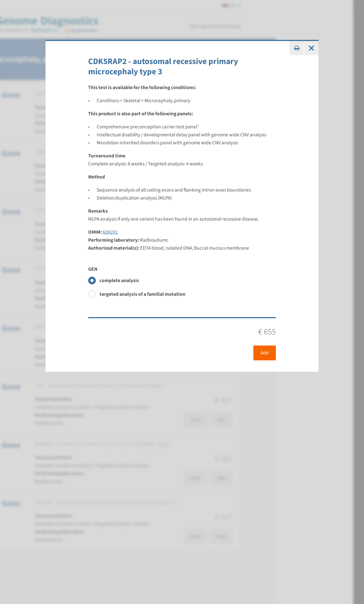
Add (265, 353)
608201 (110, 232)
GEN (93, 269)
